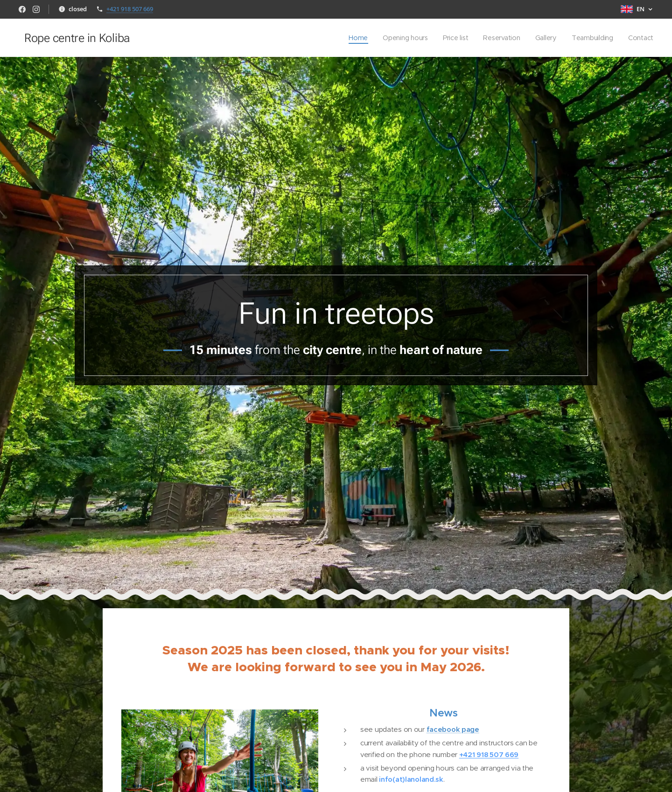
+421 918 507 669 (130, 9)
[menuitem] (357, 38)
